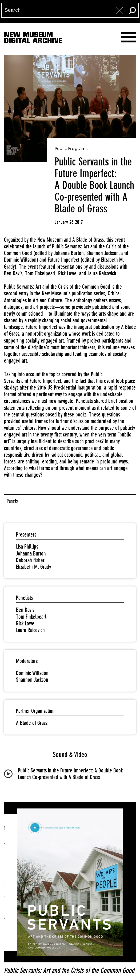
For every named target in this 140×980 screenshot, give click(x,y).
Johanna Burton (31, 554)
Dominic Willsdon (32, 673)
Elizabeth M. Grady (33, 567)
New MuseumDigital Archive (33, 39)
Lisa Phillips (27, 547)
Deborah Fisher (30, 560)
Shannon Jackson (32, 680)
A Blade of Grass (32, 723)
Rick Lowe (25, 623)
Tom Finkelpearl (31, 617)
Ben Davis (25, 610)
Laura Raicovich (30, 630)
